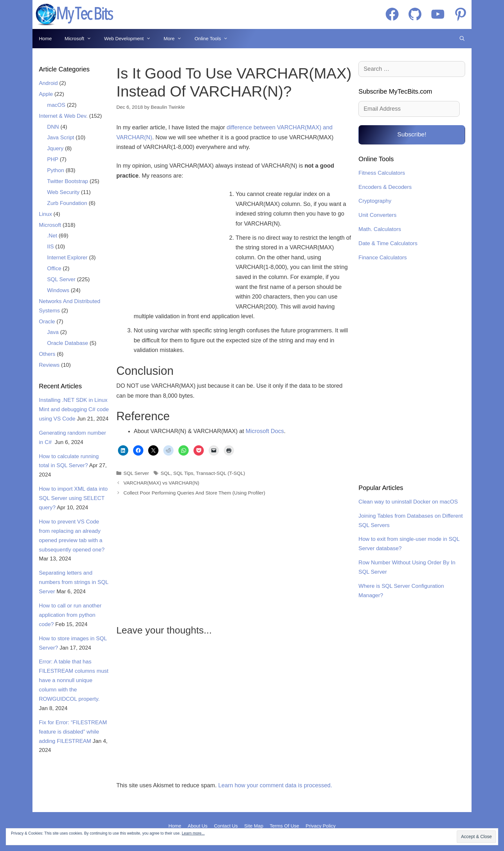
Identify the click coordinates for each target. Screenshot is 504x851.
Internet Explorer (67, 258)
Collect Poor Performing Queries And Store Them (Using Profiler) (194, 493)
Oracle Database (68, 343)
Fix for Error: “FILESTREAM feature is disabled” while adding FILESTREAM (73, 732)
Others (47, 354)
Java (53, 332)
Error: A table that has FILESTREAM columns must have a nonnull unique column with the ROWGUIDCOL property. (74, 680)
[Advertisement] (172, 242)
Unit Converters (377, 215)
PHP (53, 159)
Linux (45, 214)
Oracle (47, 322)
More (176, 39)
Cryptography (375, 201)
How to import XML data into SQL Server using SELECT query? (73, 498)
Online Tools (214, 39)
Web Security (63, 192)
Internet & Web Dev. (63, 116)
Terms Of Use (284, 826)
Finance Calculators (382, 258)
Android (48, 83)
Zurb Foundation (67, 203)
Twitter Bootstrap (68, 181)
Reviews (49, 365)
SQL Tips (183, 473)
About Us (198, 826)
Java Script (61, 138)
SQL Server (136, 473)
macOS (56, 105)
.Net (52, 236)
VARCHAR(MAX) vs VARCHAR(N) (161, 483)
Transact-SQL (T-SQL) (221, 473)
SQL (166, 473)
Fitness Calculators (382, 173)
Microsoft (81, 39)
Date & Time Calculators (388, 243)
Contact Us (226, 826)
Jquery (55, 148)
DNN (53, 127)
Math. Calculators (380, 229)
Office (54, 268)
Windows (58, 290)
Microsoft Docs (265, 431)
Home (45, 38)
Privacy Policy (321, 826)
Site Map (254, 826)
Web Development (131, 39)
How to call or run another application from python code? (70, 615)
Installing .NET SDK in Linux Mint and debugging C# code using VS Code (74, 409)
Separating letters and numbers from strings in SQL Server (74, 582)
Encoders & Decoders (385, 187)
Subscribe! (412, 134)
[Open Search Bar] (462, 39)
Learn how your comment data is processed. (275, 785)
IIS (51, 247)
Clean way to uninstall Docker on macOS (408, 502)
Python (56, 170)
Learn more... (193, 833)
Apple (46, 94)
